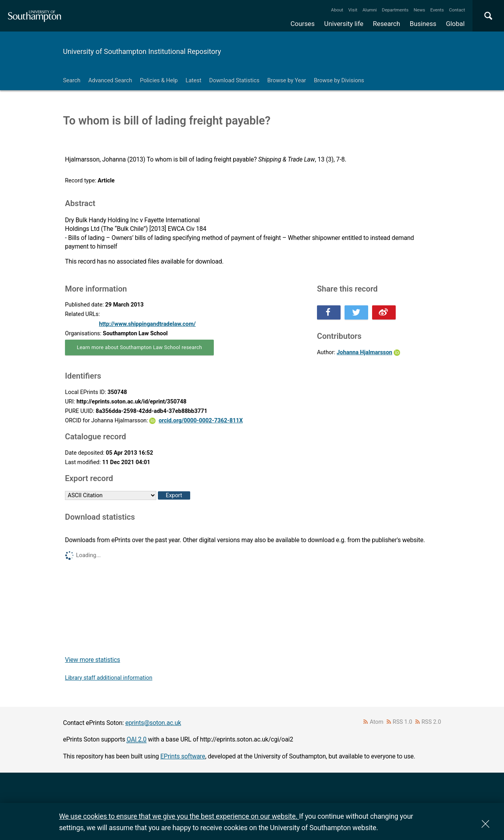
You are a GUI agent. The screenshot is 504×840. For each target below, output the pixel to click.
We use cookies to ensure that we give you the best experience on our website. (179, 816)
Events (437, 10)
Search (72, 81)
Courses (303, 24)
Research (386, 24)
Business (423, 24)
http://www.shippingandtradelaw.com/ (147, 324)
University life (344, 24)
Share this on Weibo (384, 312)
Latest (193, 81)
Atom (377, 722)
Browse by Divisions (339, 81)
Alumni (369, 10)
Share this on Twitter (356, 312)
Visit (353, 10)
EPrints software (183, 756)
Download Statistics (234, 81)
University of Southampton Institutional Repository (142, 51)
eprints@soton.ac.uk (153, 723)
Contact (457, 10)
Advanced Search (110, 81)
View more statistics (93, 660)
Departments (395, 10)
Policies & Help (159, 81)
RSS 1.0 (402, 722)
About (337, 10)
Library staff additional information (109, 678)
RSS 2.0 (432, 722)
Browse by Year (287, 81)
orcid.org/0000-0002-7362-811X (201, 421)
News (419, 10)
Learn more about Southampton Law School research (139, 347)
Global (455, 24)
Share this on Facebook (329, 312)
